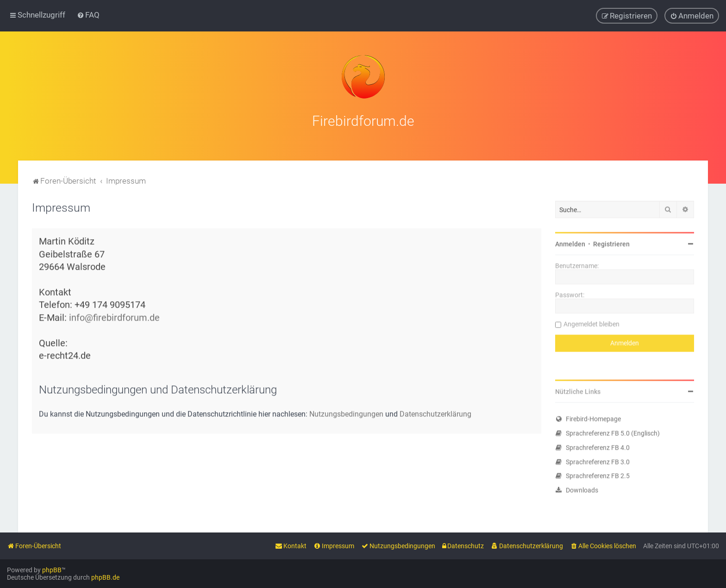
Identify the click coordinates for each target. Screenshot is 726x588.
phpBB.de (105, 577)
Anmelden (570, 243)
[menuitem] (88, 15)
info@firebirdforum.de (114, 317)
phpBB (52, 570)
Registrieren (611, 243)
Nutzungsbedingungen (346, 413)
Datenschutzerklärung (435, 413)
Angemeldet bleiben (591, 323)
